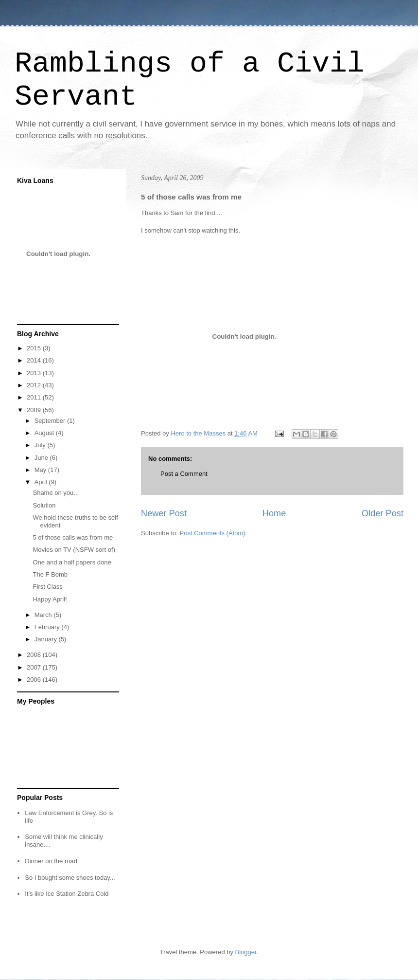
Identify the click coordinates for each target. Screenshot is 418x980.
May (41, 470)
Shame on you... (56, 493)
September (51, 421)
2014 (35, 360)
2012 (35, 385)
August (45, 433)
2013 (35, 373)
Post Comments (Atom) (213, 533)
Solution (44, 505)
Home (274, 513)
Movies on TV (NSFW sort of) (74, 550)
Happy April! (50, 599)
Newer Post (164, 513)
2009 (35, 410)
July (41, 445)
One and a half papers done (72, 562)
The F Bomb (50, 574)
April (42, 482)
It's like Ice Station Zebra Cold (67, 894)
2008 (35, 655)
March (44, 615)
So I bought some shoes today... (70, 878)
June (42, 458)
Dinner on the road (51, 861)
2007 (35, 667)
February (48, 627)
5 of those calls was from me (73, 537)
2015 (35, 348)
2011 (35, 397)
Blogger (246, 952)
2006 (35, 680)
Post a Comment (184, 474)
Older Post (383, 513)
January (47, 639)
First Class (47, 587)
